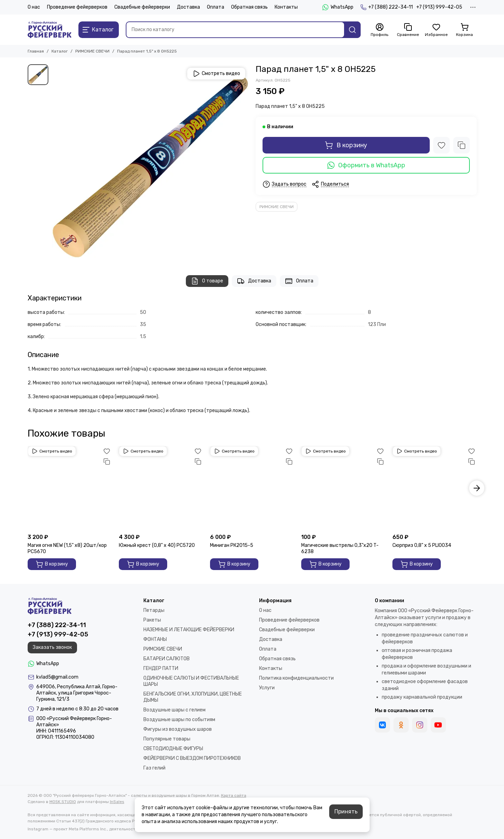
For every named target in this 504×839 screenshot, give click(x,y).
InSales (117, 802)
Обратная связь (249, 7)
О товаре (207, 281)
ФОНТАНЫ (155, 639)
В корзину (346, 145)
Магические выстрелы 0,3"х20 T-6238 (340, 548)
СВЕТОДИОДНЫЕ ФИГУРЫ (173, 749)
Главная (36, 51)
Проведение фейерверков (77, 7)
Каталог (60, 51)
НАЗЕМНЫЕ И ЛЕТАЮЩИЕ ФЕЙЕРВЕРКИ (189, 630)
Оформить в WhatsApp (366, 165)
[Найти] (352, 30)
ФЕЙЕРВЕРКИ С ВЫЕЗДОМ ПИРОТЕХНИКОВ (192, 758)
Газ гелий (154, 768)
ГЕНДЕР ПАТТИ (161, 668)
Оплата (216, 7)
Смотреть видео (216, 74)
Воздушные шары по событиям (179, 720)
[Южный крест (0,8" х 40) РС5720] (161, 488)
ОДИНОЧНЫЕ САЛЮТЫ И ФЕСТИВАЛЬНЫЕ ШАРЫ (191, 681)
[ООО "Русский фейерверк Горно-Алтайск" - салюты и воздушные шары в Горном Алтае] (50, 30)
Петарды (154, 610)
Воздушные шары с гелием (174, 710)
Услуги (267, 688)
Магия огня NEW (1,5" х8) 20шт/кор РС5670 (67, 548)
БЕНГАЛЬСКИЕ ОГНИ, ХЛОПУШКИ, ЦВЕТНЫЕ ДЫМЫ (193, 697)
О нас (34, 7)
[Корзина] (465, 30)
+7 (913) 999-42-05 (439, 7)
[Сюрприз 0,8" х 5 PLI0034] (435, 488)
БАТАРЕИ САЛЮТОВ (167, 659)
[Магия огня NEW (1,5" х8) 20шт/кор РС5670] (70, 488)
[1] (150, 163)
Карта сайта (234, 795)
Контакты (286, 7)
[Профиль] (380, 30)
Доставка (188, 7)
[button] (477, 488)
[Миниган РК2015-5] (252, 488)
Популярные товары (167, 739)
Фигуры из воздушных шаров (178, 729)
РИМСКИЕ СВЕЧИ (92, 51)
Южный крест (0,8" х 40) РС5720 (157, 545)
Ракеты (152, 620)
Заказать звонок (52, 647)
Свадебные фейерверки (142, 7)
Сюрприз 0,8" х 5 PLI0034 (422, 545)
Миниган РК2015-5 (232, 545)
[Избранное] (436, 30)
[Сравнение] (408, 30)
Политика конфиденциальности (296, 678)
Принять (346, 812)
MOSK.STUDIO (63, 802)
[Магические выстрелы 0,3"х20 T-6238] (343, 488)
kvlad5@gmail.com (57, 677)
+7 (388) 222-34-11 (387, 7)
